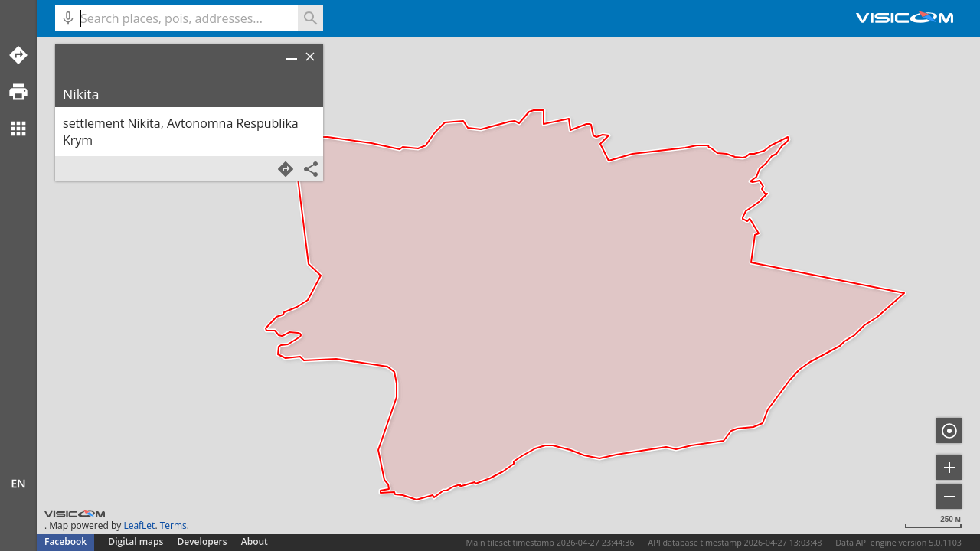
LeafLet (139, 525)
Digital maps (137, 541)
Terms (173, 525)
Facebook (65, 541)
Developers (203, 541)
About (255, 541)
